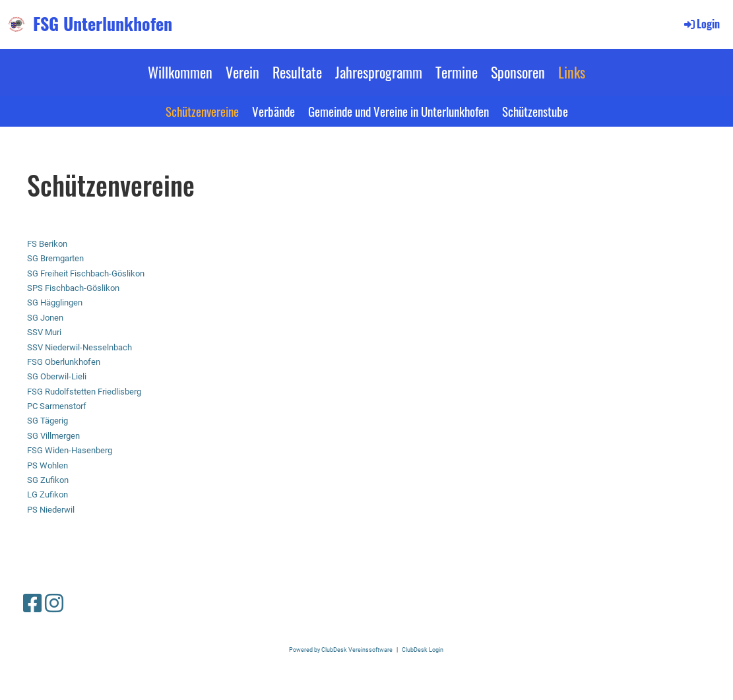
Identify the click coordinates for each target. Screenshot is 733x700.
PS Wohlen (48, 465)
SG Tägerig (48, 421)
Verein (242, 72)
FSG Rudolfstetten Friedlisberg (84, 392)
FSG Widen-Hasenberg (70, 450)
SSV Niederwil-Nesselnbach (80, 347)
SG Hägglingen (55, 302)
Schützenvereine (202, 111)
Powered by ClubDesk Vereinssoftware (341, 650)
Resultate (297, 72)
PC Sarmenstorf (57, 406)
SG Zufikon (48, 480)
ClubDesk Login (423, 650)
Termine (457, 72)
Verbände (273, 111)
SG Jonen (45, 318)
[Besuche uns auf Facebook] (32, 604)
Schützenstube (535, 111)
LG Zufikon (48, 494)
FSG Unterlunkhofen (103, 24)
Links (572, 72)
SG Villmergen (53, 436)
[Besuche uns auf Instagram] (54, 604)
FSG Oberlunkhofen (64, 362)
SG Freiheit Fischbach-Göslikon (86, 273)
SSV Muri (44, 332)
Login (701, 24)
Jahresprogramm (379, 72)
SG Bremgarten (55, 258)
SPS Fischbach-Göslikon (73, 288)
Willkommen (180, 72)
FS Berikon (47, 244)
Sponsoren (518, 72)
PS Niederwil (51, 510)
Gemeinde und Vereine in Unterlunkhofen (398, 111)
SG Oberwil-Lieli (57, 376)
